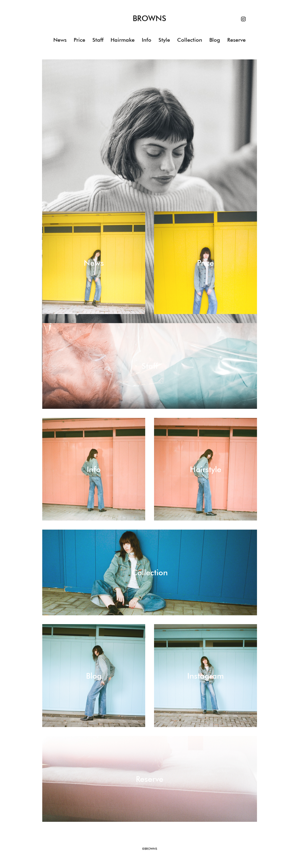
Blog (215, 40)
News (60, 40)
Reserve (236, 40)
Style (164, 40)
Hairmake (123, 40)
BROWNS (149, 19)
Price (79, 40)
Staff (98, 40)
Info (147, 40)
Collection (190, 40)
